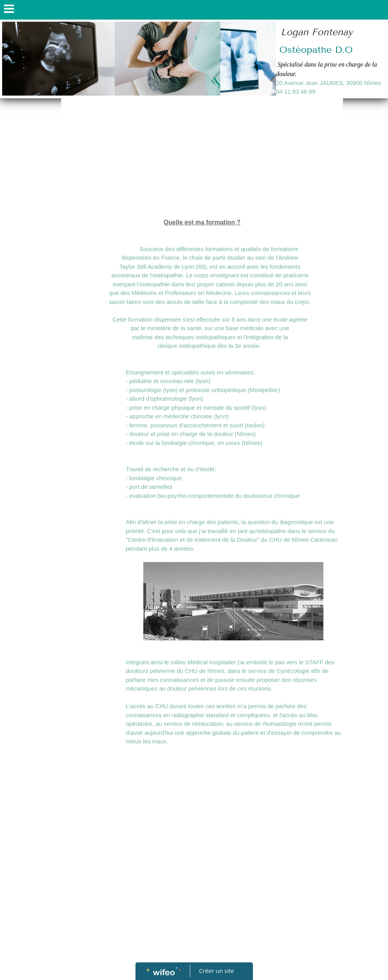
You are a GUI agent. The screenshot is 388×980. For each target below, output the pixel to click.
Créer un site (216, 971)
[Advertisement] (202, 159)
